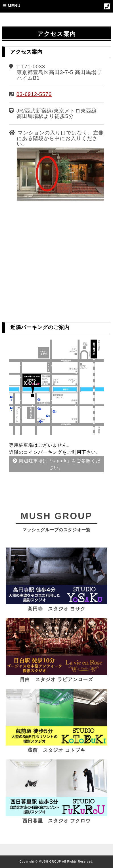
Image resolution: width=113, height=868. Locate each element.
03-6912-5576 (34, 94)
